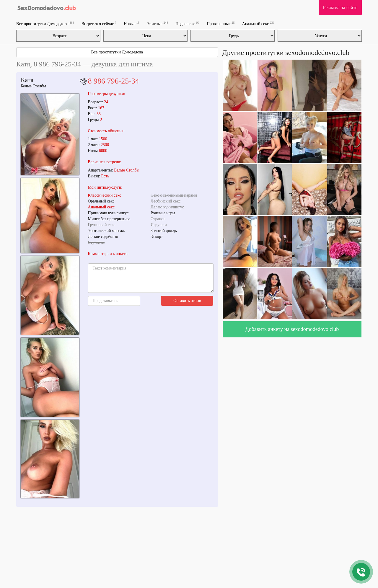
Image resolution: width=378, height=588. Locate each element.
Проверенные (221, 23)
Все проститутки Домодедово (45, 23)
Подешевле (187, 23)
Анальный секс (258, 23)
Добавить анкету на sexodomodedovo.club (292, 329)
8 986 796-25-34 (114, 81)
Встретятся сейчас (99, 23)
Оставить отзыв (187, 301)
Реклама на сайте (340, 8)
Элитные (157, 23)
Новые (132, 23)
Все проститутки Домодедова (117, 52)
